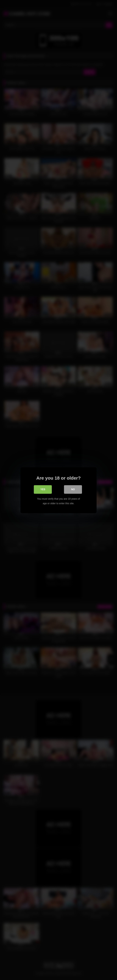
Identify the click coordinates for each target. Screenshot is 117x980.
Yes (43, 489)
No (73, 489)
